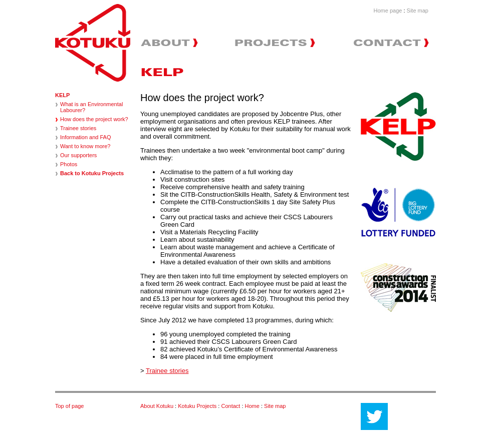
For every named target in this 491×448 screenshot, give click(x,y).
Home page (388, 11)
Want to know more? (85, 146)
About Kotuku (157, 406)
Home (253, 406)
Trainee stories (78, 128)
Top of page (70, 406)
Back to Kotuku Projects (92, 173)
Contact (231, 406)
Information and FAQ (86, 137)
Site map (418, 11)
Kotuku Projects (197, 406)
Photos (69, 164)
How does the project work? (94, 119)
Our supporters (78, 155)
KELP (62, 95)
